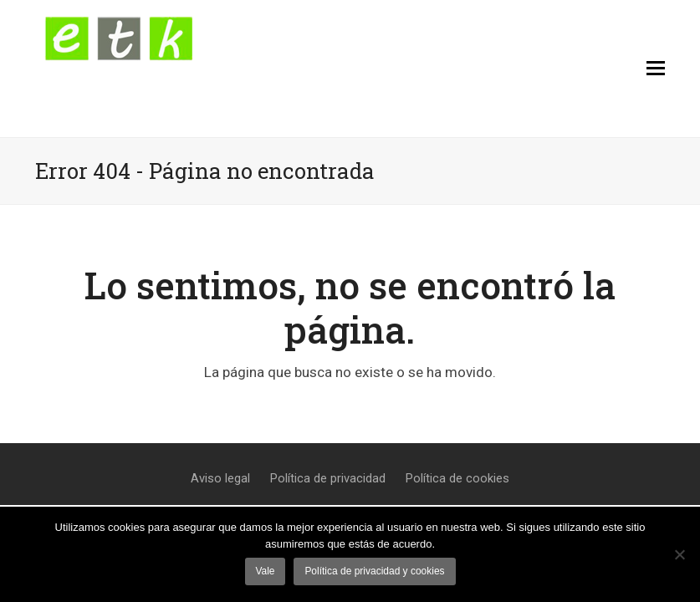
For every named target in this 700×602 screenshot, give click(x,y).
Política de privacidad (328, 478)
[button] (656, 69)
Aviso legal (220, 478)
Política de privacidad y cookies (374, 571)
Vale (265, 571)
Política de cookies (457, 478)
